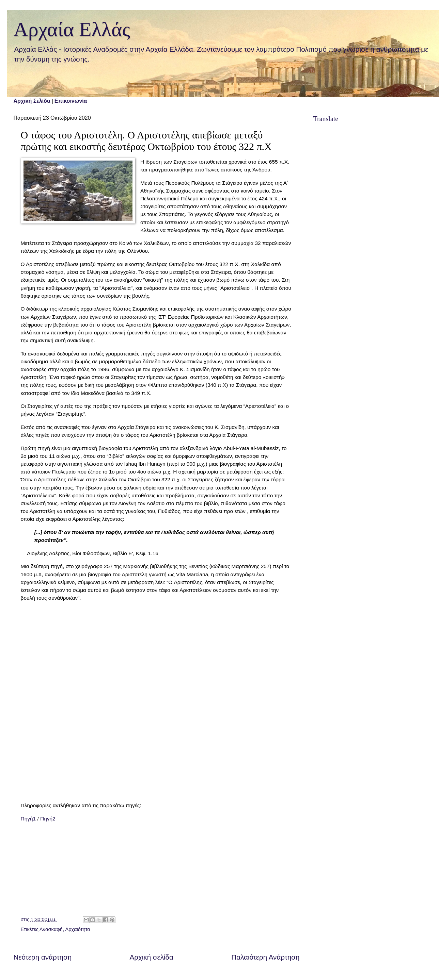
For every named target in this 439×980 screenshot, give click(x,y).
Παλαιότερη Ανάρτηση (265, 957)
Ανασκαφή (51, 929)
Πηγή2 (48, 819)
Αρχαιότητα (77, 929)
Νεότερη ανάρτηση (43, 957)
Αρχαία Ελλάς (72, 29)
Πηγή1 (28, 819)
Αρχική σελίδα (152, 957)
